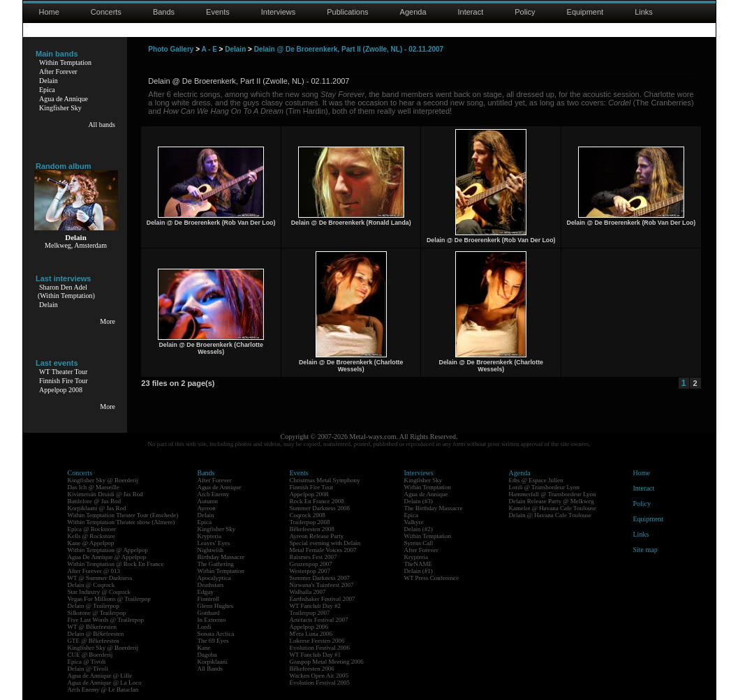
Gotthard (209, 613)
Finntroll (209, 599)
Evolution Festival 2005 (320, 683)
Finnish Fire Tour (64, 381)
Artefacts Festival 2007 (319, 620)
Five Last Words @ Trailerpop (106, 620)
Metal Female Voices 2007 (323, 550)
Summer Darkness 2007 (320, 578)
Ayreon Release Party (317, 536)
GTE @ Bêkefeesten (94, 641)
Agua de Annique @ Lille (100, 676)
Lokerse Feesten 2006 (317, 641)
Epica (47, 90)
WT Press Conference (432, 578)
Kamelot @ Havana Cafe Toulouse (553, 508)
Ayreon (207, 508)
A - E (209, 49)
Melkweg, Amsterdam (76, 245)
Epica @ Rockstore (92, 529)
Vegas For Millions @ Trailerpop (109, 599)
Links (644, 12)
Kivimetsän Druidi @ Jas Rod (105, 494)
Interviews (279, 12)
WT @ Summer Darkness (100, 578)
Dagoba (207, 655)
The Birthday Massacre (434, 508)
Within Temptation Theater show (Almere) (121, 522)
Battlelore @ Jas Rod (95, 501)
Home (49, 12)
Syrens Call (419, 543)
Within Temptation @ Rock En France (116, 564)
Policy (525, 12)
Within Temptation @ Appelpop (108, 550)
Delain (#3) (419, 501)
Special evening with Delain (325, 543)
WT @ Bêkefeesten (93, 627)
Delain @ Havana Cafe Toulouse (550, 515)
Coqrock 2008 (308, 515)
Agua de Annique (64, 99)
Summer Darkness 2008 (320, 508)
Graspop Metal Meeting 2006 (327, 662)
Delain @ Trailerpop (94, 606)
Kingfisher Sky (60, 108)
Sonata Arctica (216, 634)
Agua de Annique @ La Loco (105, 683)
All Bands (210, 669)
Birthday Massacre (221, 557)
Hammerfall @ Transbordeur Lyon (553, 494)
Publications (347, 12)
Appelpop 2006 (309, 627)
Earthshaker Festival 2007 (323, 599)
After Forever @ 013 (94, 571)
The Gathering (216, 564)
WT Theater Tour (63, 372)
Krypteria (209, 536)
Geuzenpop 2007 (311, 564)
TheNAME (419, 564)
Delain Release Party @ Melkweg (552, 501)
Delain (49, 81)
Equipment (585, 12)
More (108, 321)
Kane (204, 648)
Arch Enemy (214, 494)
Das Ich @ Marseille (94, 487)
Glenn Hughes (216, 606)
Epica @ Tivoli (87, 662)
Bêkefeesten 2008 (312, 529)
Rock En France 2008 (317, 501)
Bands (164, 12)
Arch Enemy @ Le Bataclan (103, 690)
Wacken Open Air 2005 (319, 676)
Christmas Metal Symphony (325, 480)
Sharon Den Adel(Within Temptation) (66, 291)
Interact (471, 12)
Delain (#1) (419, 571)
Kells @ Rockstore (91, 536)
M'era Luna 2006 (311, 634)
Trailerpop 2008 (310, 522)
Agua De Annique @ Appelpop (107, 557)
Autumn (208, 501)
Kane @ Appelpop (91, 543)
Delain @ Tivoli (88, 669)
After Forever (58, 72)
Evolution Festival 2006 (320, 648)
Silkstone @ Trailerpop (97, 613)
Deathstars (211, 585)
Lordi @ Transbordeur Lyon (545, 487)
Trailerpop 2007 (310, 613)
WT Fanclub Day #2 (316, 606)
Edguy (206, 592)
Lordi (205, 627)
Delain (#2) (419, 529)
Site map (645, 550)
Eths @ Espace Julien (536, 480)
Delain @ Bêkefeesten (96, 634)
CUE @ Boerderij (90, 655)
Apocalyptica (214, 578)
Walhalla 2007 (308, 592)
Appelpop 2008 (61, 390)
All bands (102, 125)
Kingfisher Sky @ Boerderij (103, 480)
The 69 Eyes (213, 641)
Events (218, 12)
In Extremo (212, 620)
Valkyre (414, 522)
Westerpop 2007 (310, 571)
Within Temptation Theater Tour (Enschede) (123, 515)
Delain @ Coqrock (91, 585)
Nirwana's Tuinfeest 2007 (322, 585)
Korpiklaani (213, 662)
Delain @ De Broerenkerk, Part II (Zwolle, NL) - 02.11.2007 (349, 49)
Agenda (413, 12)
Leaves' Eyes (214, 543)
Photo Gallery (171, 49)
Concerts (106, 12)
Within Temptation (65, 62)
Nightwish (211, 550)
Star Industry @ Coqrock (99, 592)
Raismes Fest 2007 (313, 557)
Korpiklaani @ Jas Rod (97, 508)
